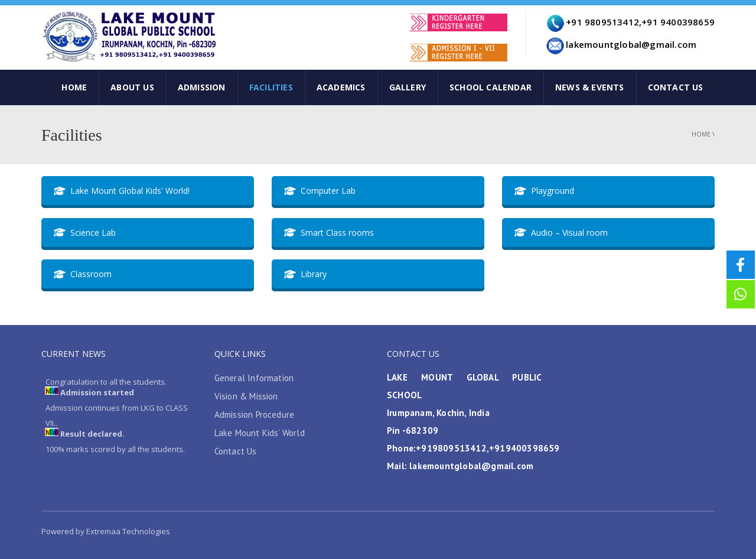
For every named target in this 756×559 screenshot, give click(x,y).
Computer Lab (320, 191)
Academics (341, 87)
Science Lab (85, 233)
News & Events (590, 87)
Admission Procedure (255, 415)
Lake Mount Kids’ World (260, 433)
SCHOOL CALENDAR (491, 87)
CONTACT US (676, 87)
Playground (544, 191)
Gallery (408, 87)
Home (701, 134)
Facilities (271, 87)
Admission (202, 87)
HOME (74, 87)
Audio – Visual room (561, 233)
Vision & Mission (246, 396)
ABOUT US (132, 87)
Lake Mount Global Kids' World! (122, 191)
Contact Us (236, 451)
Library (305, 274)
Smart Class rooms (329, 233)
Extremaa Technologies (127, 531)
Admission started (97, 394)
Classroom (83, 274)
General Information (254, 378)
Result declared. (92, 435)
